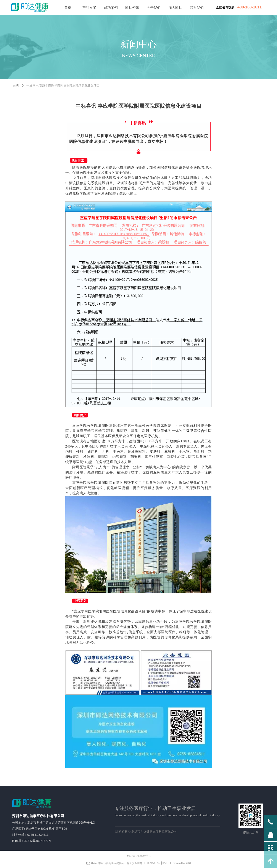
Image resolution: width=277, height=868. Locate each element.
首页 (16, 86)
